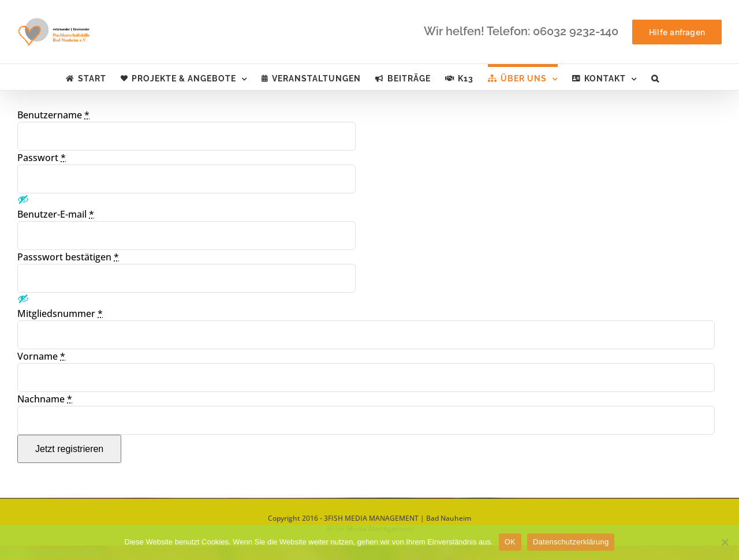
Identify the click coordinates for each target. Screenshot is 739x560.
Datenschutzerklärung (571, 542)
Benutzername (53, 115)
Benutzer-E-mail (56, 214)
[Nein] (725, 542)
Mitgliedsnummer (60, 313)
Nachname (45, 399)
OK (510, 542)
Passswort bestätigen (68, 257)
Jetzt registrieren (69, 449)
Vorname (41, 356)
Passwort (42, 158)
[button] (655, 77)
